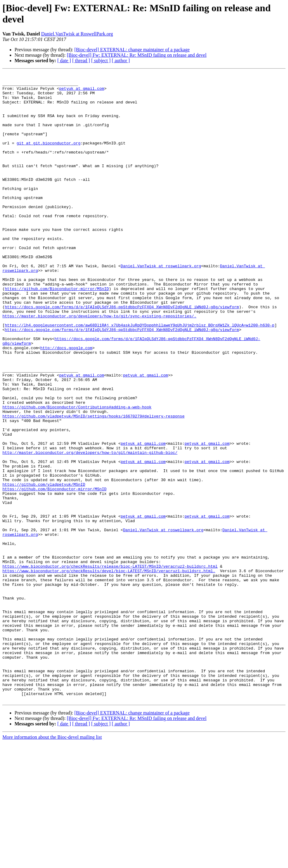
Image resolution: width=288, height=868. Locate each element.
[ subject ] (101, 61)
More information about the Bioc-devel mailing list (52, 863)
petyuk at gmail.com (82, 92)
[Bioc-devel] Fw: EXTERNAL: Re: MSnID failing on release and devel (137, 55)
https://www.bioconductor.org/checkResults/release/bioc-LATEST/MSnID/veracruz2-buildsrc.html (110, 665)
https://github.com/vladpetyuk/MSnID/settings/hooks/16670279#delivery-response (94, 485)
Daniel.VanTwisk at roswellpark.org (161, 305)
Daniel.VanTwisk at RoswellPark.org (77, 34)
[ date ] (64, 61)
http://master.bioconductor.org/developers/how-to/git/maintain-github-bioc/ (90, 529)
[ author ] (121, 61)
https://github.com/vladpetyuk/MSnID (44, 567)
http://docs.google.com (66, 403)
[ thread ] (81, 61)
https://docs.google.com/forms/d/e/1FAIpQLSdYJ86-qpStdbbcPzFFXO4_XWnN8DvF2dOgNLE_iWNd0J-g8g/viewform (122, 354)
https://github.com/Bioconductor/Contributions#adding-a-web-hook (77, 474)
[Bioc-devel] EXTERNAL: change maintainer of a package (132, 50)
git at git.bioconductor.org (49, 157)
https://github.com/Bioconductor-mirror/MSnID (57, 332)
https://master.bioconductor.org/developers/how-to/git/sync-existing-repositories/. (99, 365)
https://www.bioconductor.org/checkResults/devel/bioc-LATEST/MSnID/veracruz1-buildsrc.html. (109, 671)
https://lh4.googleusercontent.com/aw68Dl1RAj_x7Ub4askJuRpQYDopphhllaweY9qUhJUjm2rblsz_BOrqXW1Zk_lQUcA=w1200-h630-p (140, 376)
